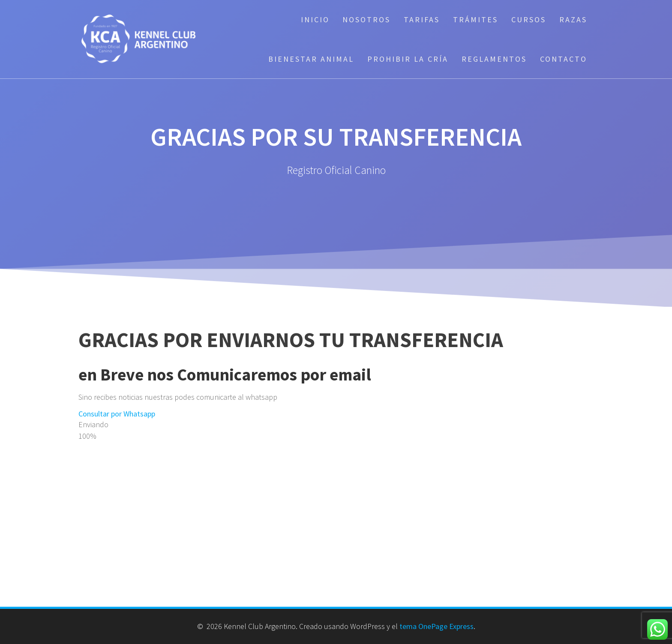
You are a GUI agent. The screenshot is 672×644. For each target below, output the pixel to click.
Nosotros (366, 19)
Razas (573, 19)
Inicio (315, 19)
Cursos (529, 19)
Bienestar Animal (311, 59)
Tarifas (422, 19)
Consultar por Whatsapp (117, 414)
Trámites (475, 19)
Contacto (564, 59)
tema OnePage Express (436, 626)
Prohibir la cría (408, 59)
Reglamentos (494, 59)
